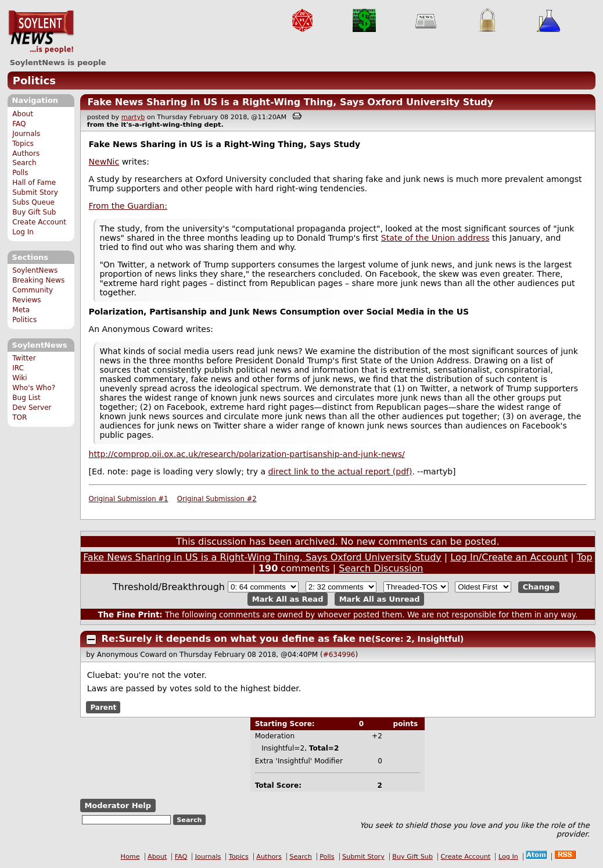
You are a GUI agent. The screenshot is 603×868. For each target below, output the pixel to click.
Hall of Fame (34, 183)
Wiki (19, 378)
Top (585, 557)
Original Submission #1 (129, 499)
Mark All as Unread (380, 599)
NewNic (104, 162)
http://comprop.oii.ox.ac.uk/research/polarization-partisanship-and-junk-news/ (247, 454)
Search (24, 163)
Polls (20, 173)
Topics (23, 144)
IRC (18, 368)
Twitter (24, 358)
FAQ (19, 124)
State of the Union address (435, 238)
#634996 (339, 655)
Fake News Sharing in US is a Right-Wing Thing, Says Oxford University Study (290, 102)
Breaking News (38, 280)
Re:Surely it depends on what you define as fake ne (237, 639)
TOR (19, 417)
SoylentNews (41, 32)
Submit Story (35, 192)
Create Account (39, 222)
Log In (23, 232)
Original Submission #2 (217, 499)
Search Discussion (381, 568)
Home (130, 857)
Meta (21, 310)
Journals (26, 134)
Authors (26, 153)
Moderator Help (118, 806)
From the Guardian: (128, 206)
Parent (103, 708)
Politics (34, 81)
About (23, 114)
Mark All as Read (288, 599)
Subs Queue (33, 202)
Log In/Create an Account (509, 557)
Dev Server (32, 408)
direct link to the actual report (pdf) (340, 471)
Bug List (26, 398)
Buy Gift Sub (34, 212)
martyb (133, 117)
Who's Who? (34, 388)
